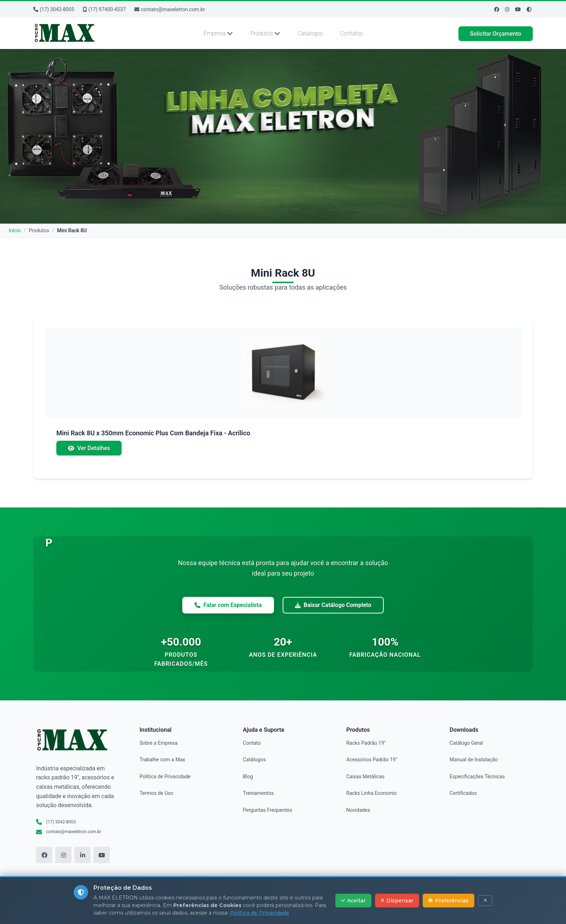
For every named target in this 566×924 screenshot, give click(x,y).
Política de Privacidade (165, 776)
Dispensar (397, 901)
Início (15, 230)
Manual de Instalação (474, 760)
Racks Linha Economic (372, 793)
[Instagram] (507, 9)
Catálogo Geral (466, 743)
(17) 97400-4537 (105, 9)
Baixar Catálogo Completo (333, 605)
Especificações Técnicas (477, 776)
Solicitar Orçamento (496, 34)
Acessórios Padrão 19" (372, 760)
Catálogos (310, 33)
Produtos (265, 33)
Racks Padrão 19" (366, 743)
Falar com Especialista (228, 605)
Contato (252, 743)
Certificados (463, 793)
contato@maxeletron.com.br (170, 9)
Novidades (358, 810)
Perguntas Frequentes (268, 810)
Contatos (351, 33)
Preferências (449, 901)
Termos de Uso (156, 793)
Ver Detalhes (89, 448)
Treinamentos (258, 793)
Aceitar (353, 901)
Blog (248, 776)
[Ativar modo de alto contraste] (529, 10)
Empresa (218, 33)
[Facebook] (497, 9)
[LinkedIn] (82, 855)
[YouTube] (102, 855)
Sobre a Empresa (158, 743)
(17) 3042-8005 (54, 9)
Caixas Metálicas (365, 776)
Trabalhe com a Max (162, 760)
